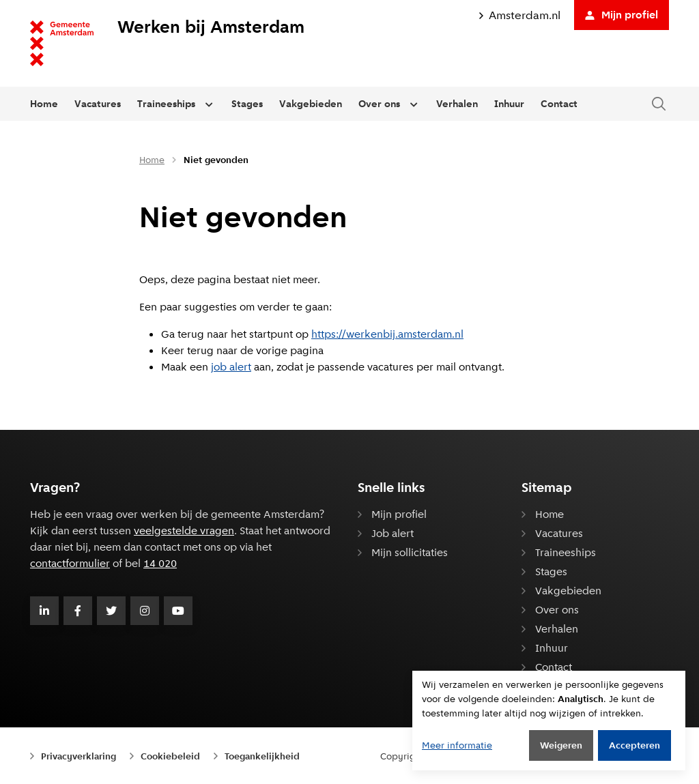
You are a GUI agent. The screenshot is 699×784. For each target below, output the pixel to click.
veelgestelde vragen (184, 531)
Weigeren (561, 745)
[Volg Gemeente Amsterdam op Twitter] (111, 611)
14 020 (160, 563)
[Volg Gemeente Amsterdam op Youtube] (178, 611)
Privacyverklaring (79, 756)
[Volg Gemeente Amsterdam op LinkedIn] (44, 611)
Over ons (379, 104)
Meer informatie (457, 745)
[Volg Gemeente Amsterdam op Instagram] (145, 611)
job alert (231, 367)
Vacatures (98, 104)
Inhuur (509, 104)
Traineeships (166, 104)
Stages (247, 104)
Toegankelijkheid (262, 756)
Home (44, 104)
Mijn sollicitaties (410, 552)
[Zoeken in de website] (659, 104)
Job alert (393, 533)
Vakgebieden (311, 104)
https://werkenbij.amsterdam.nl (387, 334)
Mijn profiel (622, 15)
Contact (559, 104)
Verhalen (457, 104)
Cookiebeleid (170, 756)
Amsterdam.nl (520, 15)
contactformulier (70, 563)
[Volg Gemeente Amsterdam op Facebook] (78, 611)
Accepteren (634, 745)
